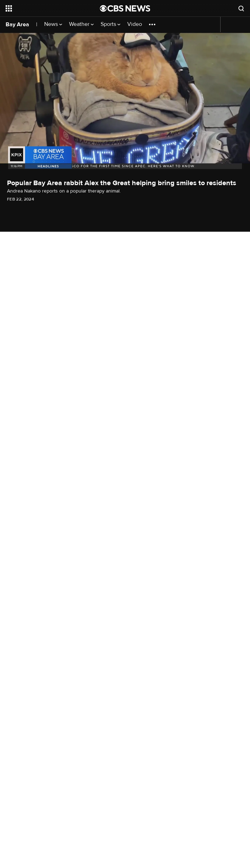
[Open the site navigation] (45, 8)
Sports (110, 24)
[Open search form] (241, 8)
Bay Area (17, 24)
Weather (81, 24)
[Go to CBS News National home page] (125, 8)
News (53, 24)
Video (135, 24)
